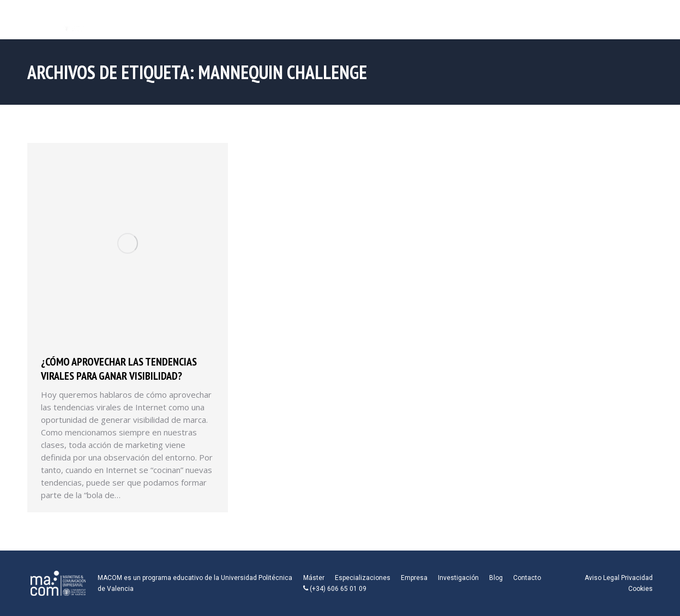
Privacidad (637, 578)
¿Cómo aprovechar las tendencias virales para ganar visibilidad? (119, 369)
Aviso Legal (602, 578)
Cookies (640, 589)
